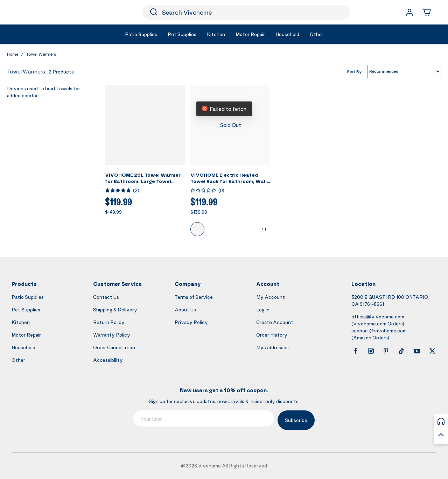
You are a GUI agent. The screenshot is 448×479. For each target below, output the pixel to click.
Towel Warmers (41, 54)
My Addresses (272, 347)
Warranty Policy (112, 335)
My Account (271, 297)
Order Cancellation (114, 347)
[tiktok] (401, 351)
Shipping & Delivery (115, 309)
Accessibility (108, 360)
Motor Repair (26, 335)
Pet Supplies (26, 309)
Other (18, 360)
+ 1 (263, 229)
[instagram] (371, 351)
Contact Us (106, 297)
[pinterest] (386, 351)
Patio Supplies (28, 297)
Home (13, 54)
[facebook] (356, 351)
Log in (263, 309)
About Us (185, 309)
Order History (272, 335)
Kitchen (21, 322)
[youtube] (417, 351)
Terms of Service (194, 297)
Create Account (275, 322)
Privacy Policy (191, 322)
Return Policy (109, 322)
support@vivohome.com (379, 330)
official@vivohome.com (378, 316)
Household (23, 347)
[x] (432, 351)
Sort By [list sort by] (354, 71)
